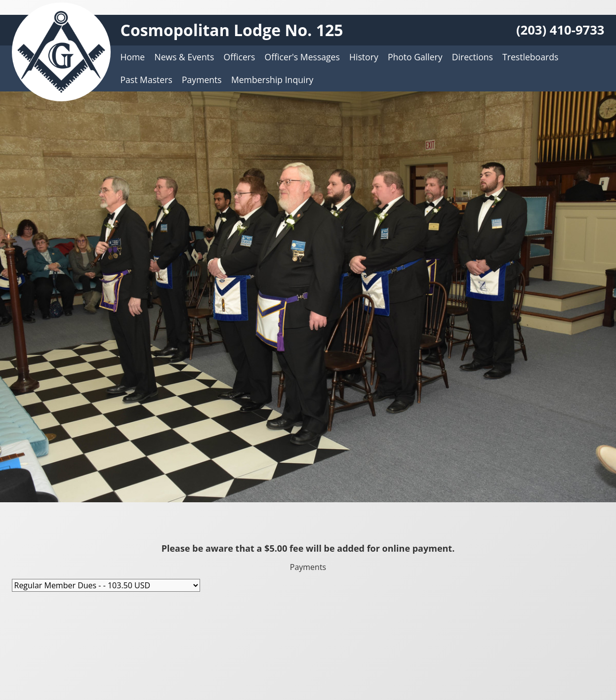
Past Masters (146, 80)
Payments (202, 80)
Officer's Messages (302, 57)
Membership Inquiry (272, 80)
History (364, 57)
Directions (472, 57)
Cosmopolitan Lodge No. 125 (232, 30)
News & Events (184, 57)
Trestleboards (530, 57)
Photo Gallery (415, 57)
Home (133, 57)
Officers (240, 57)
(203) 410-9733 (560, 30)
